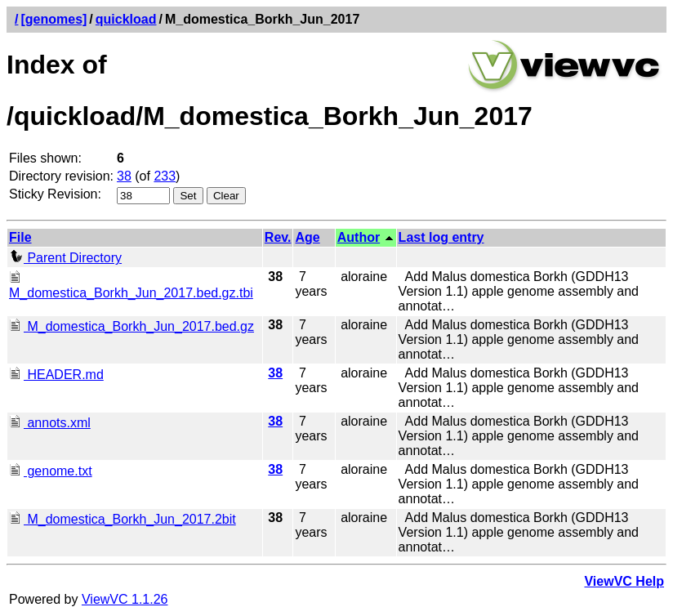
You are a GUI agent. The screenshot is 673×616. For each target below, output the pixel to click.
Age (307, 237)
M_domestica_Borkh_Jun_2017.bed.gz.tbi (131, 286)
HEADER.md (56, 375)
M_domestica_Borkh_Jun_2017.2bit (123, 519)
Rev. (278, 237)
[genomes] (53, 19)
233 (165, 176)
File (20, 237)
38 (124, 176)
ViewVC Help (624, 581)
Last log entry (441, 237)
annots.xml (50, 423)
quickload (126, 19)
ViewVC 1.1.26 (125, 599)
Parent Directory (65, 258)
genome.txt (51, 471)
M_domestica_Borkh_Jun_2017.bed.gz (131, 326)
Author (359, 237)
